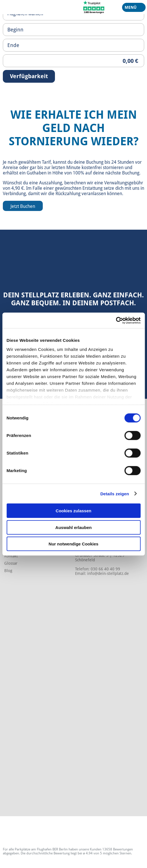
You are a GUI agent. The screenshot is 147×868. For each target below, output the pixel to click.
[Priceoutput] (73, 61)
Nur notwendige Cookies (74, 544)
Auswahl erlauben (73, 527)
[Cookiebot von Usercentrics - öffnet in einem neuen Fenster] (116, 320)
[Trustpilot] (94, 7)
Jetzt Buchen (23, 206)
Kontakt (11, 556)
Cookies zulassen (74, 511)
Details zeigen (115, 493)
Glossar (11, 563)
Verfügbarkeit (29, 76)
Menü (132, 8)
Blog (8, 571)
